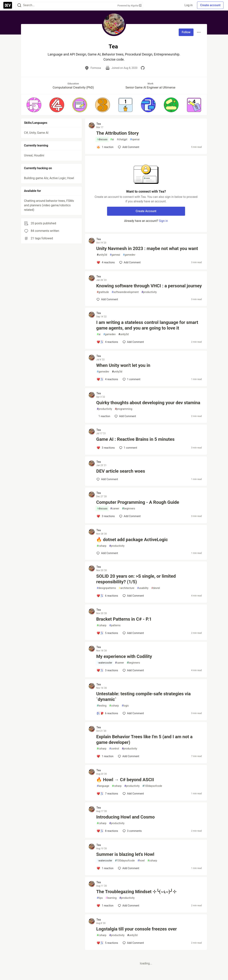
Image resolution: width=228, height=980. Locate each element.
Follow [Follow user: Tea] (186, 32)
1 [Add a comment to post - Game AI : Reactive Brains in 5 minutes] (128, 448)
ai (112, 139)
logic (125, 706)
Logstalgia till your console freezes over (136, 929)
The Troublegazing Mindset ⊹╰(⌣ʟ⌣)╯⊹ (136, 892)
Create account (210, 5)
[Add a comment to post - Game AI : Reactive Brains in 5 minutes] (106, 448)
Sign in (163, 221)
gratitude (103, 292)
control (114, 749)
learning (111, 898)
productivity (149, 292)
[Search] (19, 5)
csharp (102, 546)
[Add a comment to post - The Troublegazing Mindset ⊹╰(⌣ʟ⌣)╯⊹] (105, 906)
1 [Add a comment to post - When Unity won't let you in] (131, 379)
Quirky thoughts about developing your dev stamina (148, 403)
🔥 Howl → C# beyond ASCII (125, 780)
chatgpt (122, 139)
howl (141, 861)
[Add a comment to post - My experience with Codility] (107, 670)
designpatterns (106, 588)
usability (143, 588)
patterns (115, 625)
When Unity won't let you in (123, 365)
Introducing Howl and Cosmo (125, 817)
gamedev (129, 255)
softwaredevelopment (125, 292)
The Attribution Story (117, 133)
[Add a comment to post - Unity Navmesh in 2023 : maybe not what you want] (106, 262)
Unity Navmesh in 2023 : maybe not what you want (147, 249)
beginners (129, 509)
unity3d (102, 255)
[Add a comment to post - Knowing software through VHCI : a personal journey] (107, 299)
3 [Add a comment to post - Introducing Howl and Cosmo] (132, 831)
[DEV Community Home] (8, 5)
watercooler (104, 663)
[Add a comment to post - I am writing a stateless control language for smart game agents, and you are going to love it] (107, 342)
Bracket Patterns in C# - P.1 (124, 619)
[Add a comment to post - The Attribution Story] (105, 147)
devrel (156, 588)
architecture (126, 588)
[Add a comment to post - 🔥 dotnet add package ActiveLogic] (107, 553)
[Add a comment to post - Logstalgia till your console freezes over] (107, 943)
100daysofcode (152, 786)
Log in (189, 5)
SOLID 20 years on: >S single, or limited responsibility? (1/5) (136, 579)
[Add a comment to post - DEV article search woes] (107, 479)
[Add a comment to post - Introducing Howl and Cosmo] (107, 831)
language (103, 786)
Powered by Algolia (129, 6)
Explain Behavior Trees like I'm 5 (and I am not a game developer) (144, 740)
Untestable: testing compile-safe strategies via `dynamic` (143, 697)
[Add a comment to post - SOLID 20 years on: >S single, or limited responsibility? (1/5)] (107, 596)
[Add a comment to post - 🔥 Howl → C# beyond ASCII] (107, 794)
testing (102, 706)
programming (124, 409)
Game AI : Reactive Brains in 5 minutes (135, 439)
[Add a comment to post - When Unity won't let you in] (107, 379)
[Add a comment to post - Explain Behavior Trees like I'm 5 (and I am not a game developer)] (105, 756)
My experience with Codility (124, 656)
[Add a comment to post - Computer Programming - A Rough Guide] (106, 516)
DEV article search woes (121, 471)
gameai (115, 255)
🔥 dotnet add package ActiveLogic (132, 540)
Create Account (146, 211)
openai (135, 139)
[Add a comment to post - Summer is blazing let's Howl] (105, 868)
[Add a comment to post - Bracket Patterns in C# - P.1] (107, 633)
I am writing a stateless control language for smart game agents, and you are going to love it (147, 325)
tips (100, 898)
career (115, 509)
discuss (102, 139)
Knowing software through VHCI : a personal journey (149, 286)
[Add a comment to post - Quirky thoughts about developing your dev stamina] (103, 416)
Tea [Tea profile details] (99, 124)
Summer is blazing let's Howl (125, 854)
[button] (34, 105)
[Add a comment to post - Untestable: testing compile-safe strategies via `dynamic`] (107, 713)
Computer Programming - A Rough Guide (138, 502)
